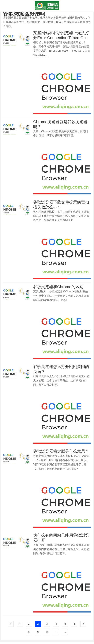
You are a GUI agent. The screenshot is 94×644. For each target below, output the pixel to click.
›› (65, 632)
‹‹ (11, 624)
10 (47, 632)
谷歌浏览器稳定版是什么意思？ (61, 451)
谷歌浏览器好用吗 (24, 13)
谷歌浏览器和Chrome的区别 (58, 287)
